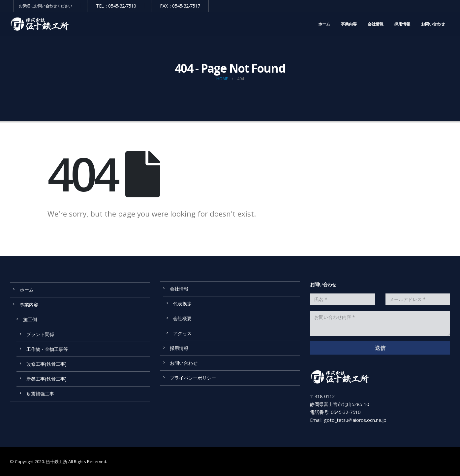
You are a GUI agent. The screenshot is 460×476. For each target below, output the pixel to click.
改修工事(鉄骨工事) (46, 364)
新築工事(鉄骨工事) (49, 379)
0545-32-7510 (346, 412)
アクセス (182, 333)
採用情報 (402, 24)
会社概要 (182, 318)
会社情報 (376, 24)
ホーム (324, 24)
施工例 (30, 319)
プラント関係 (40, 334)
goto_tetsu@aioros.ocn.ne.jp (355, 420)
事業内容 (349, 24)
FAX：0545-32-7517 (180, 6)
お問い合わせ (433, 24)
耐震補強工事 (40, 394)
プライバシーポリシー (193, 378)
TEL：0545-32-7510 (116, 6)
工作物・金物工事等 (47, 349)
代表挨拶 (182, 304)
